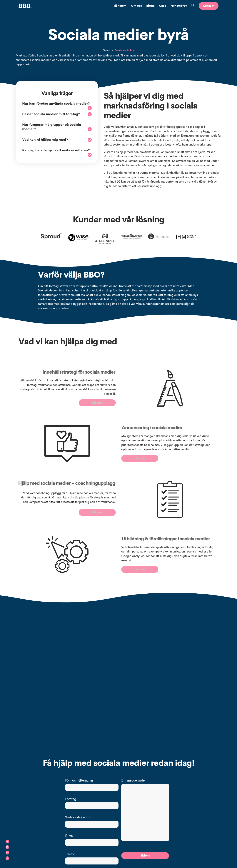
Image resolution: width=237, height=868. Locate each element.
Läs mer (97, 403)
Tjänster (120, 6)
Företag (71, 800)
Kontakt (209, 6)
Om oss (136, 6)
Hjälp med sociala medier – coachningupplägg (49, 486)
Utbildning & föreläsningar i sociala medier (186, 540)
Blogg (150, 6)
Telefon (70, 856)
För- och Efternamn (79, 782)
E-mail (70, 837)
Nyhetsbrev (179, 6)
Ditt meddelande (133, 782)
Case (163, 6)
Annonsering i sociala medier (171, 428)
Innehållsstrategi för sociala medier (59, 372)
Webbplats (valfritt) (79, 819)
